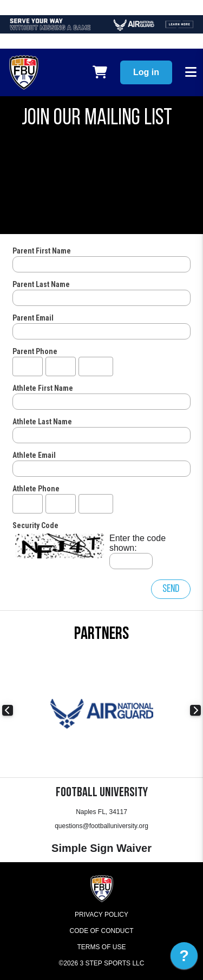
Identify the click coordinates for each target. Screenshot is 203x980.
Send (171, 589)
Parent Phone (35, 351)
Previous (8, 710)
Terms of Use (101, 947)
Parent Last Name (41, 284)
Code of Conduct (102, 931)
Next (195, 710)
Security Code (35, 525)
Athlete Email (34, 455)
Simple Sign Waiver (101, 848)
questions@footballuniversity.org (101, 826)
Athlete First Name (43, 388)
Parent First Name (42, 251)
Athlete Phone (36, 489)
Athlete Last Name (42, 422)
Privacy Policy (101, 915)
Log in (146, 72)
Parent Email (33, 318)
